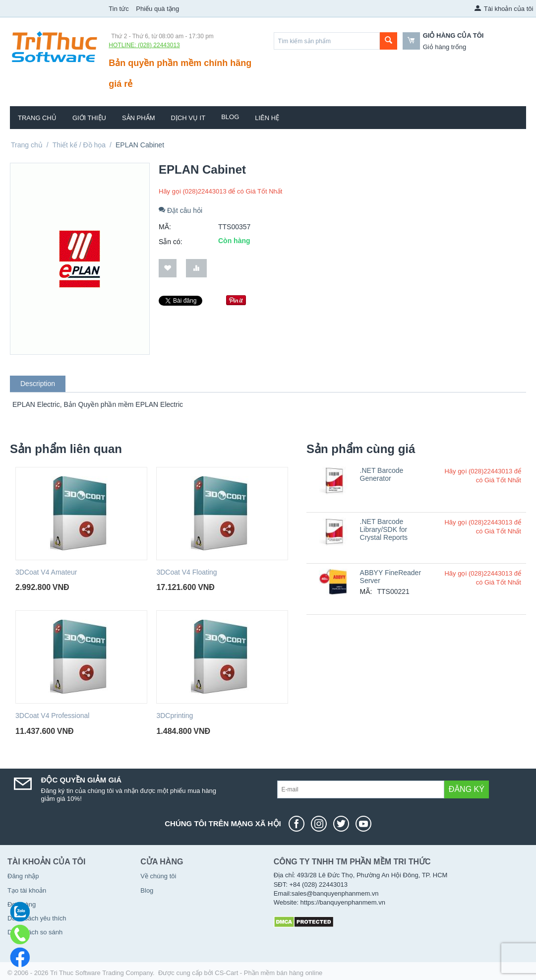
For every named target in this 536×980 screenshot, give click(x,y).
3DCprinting (175, 716)
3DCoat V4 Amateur (46, 572)
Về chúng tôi (158, 876)
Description (38, 384)
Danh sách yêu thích (37, 918)
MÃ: (165, 227)
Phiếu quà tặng (157, 9)
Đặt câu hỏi (180, 210)
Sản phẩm (139, 118)
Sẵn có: (171, 242)
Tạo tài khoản (27, 890)
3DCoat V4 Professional (52, 716)
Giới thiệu (89, 118)
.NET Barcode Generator (382, 474)
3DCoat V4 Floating (186, 572)
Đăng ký (467, 789)
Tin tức (119, 9)
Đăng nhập (23, 876)
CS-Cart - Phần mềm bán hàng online (268, 973)
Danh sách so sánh (35, 932)
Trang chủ (37, 118)
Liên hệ (267, 118)
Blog (230, 117)
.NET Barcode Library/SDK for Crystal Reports (384, 529)
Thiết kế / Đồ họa (79, 145)
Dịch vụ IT (188, 118)
